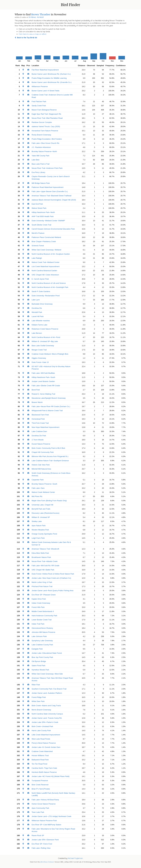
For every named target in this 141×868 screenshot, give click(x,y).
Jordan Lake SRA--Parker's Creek (45, 722)
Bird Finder (70, 5)
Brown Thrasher (41, 14)
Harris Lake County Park (41, 731)
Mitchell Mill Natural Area (41, 469)
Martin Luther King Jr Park (42, 582)
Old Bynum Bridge (39, 661)
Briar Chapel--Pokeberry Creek (44, 242)
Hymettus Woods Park (40, 670)
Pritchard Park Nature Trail (42, 586)
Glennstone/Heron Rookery (42, 628)
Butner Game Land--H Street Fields (45, 91)
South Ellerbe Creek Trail (41, 225)
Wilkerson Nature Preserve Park (44, 821)
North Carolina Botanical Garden (44, 271)
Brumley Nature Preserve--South (44, 484)
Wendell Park (37, 312)
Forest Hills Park (38, 607)
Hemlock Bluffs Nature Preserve (44, 772)
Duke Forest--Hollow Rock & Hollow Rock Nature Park (53, 574)
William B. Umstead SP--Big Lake (45, 341)
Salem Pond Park (38, 666)
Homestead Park (38, 419)
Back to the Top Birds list (26, 38)
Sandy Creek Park (39, 106)
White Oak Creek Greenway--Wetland (46, 250)
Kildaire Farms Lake (39, 325)
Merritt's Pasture (38, 233)
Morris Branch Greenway (41, 710)
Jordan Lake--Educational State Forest (47, 653)
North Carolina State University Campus (47, 714)
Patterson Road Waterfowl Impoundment (48, 187)
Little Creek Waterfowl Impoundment (46, 735)
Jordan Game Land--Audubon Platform (47, 693)
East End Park (37, 204)
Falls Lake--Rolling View (41, 848)
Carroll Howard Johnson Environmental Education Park (53, 229)
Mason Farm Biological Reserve (44, 110)
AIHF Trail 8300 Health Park (43, 216)
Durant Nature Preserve (41, 444)
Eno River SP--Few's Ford (42, 844)
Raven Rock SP (38, 836)
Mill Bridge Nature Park (41, 183)
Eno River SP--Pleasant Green (44, 595)
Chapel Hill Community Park (43, 452)
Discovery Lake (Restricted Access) (45, 513)
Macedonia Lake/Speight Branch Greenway (49, 398)
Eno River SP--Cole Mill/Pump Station (46, 825)
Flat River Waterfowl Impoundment (45, 70)
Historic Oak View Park (41, 465)
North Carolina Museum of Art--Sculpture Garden (51, 254)
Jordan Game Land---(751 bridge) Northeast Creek (51, 816)
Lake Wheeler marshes (41, 321)
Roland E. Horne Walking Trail (43, 394)
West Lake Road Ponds (41, 739)
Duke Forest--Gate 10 (40, 362)
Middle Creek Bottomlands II (43, 611)
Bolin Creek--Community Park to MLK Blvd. (49, 448)
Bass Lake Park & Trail (41, 164)
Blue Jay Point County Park (42, 657)
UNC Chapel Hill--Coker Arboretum (45, 275)
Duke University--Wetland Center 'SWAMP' (48, 221)
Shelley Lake (37, 521)
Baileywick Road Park (40, 760)
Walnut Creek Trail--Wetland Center (46, 262)
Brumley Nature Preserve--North (44, 151)
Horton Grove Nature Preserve (44, 804)
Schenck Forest (38, 246)
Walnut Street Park (39, 208)
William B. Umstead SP (41, 517)
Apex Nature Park (39, 526)
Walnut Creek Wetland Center (43, 492)
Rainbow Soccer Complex (42, 122)
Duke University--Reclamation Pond (46, 296)
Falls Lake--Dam (38, 488)
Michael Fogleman (75, 858)
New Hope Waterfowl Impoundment (45, 427)
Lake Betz (36, 160)
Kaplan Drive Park (39, 599)
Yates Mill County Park (40, 156)
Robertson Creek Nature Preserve (45, 329)
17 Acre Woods (38, 440)
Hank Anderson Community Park (44, 616)
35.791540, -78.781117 (36, 17)
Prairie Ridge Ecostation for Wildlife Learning (49, 78)
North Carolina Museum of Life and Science (49, 283)
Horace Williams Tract (40, 756)
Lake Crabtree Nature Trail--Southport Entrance (50, 461)
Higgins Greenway (39, 358)
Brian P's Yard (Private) (41, 789)
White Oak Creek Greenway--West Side (47, 674)
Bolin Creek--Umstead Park (42, 726)
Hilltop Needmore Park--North (43, 212)
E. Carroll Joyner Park (40, 279)
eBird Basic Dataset (47, 862)
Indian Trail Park (38, 624)
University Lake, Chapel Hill (42, 505)
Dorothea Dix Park (39, 436)
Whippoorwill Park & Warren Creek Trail (47, 411)
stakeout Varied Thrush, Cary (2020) (46, 127)
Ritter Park (36, 685)
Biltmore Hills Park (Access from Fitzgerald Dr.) (50, 456)
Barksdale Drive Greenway (42, 304)
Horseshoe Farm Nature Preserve (45, 131)
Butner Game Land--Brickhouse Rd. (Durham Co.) (51, 74)
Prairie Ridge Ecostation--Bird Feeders (47, 139)
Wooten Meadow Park (40, 530)
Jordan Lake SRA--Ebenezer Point (45, 840)
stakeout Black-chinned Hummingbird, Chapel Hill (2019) (54, 200)
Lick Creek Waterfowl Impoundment (46, 267)
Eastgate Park (37, 649)
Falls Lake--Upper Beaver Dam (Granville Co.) (50, 191)
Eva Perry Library (38, 172)
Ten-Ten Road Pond (39, 764)
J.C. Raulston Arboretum (41, 147)
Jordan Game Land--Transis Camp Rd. (47, 718)
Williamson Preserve (40, 87)
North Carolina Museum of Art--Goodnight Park (50, 287)
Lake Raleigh (37, 258)
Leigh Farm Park (38, 538)
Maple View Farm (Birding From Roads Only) (49, 501)
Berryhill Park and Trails (41, 509)
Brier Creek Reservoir (40, 785)
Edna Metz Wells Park (40, 553)
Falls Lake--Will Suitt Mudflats (43, 373)
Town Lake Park (38, 812)
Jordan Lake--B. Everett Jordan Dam (46, 747)
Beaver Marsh (37, 402)
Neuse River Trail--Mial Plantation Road (47, 118)
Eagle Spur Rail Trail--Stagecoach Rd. (47, 114)
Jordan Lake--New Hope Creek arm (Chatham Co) (51, 578)
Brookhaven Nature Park (41, 557)
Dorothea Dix (37, 308)
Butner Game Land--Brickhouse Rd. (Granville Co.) (52, 82)
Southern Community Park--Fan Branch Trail (49, 689)
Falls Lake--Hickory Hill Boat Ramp (45, 800)
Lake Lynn (36, 300)
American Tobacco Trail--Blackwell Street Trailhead (52, 196)
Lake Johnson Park (39, 636)
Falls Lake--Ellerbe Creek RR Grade (46, 386)
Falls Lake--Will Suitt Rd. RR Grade (45, 566)
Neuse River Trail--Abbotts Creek (45, 561)
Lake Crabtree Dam (39, 431)
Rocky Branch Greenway (41, 135)
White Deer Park (38, 701)
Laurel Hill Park (38, 316)
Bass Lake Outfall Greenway (43, 346)
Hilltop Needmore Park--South (43, 377)
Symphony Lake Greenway (42, 641)
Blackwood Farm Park (40, 415)
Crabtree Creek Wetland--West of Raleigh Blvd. (50, 354)
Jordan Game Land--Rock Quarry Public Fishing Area (52, 591)
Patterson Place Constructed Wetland (46, 237)
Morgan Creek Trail (39, 350)
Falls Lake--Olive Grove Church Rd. (46, 143)
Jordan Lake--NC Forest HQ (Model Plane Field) (51, 776)
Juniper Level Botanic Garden (43, 381)
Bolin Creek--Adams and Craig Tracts (46, 706)
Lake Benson (37, 333)
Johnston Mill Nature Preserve (43, 632)
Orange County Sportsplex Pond (44, 534)
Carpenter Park (38, 480)
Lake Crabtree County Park (42, 645)
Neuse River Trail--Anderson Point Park (47, 168)
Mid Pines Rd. (37, 496)
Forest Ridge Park (39, 697)
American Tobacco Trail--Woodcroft (45, 549)
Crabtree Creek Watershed (42, 751)
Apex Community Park (40, 808)
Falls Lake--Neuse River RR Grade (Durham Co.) (51, 406)
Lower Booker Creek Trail (42, 620)
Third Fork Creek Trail (40, 423)
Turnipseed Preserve (40, 781)
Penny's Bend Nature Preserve (44, 743)
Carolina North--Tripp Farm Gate (44, 768)
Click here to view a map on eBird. (33, 34)
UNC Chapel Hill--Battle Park (43, 570)
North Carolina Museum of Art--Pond (46, 337)
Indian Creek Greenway (41, 603)
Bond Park (36, 390)
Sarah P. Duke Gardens (41, 291)
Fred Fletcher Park (39, 102)
